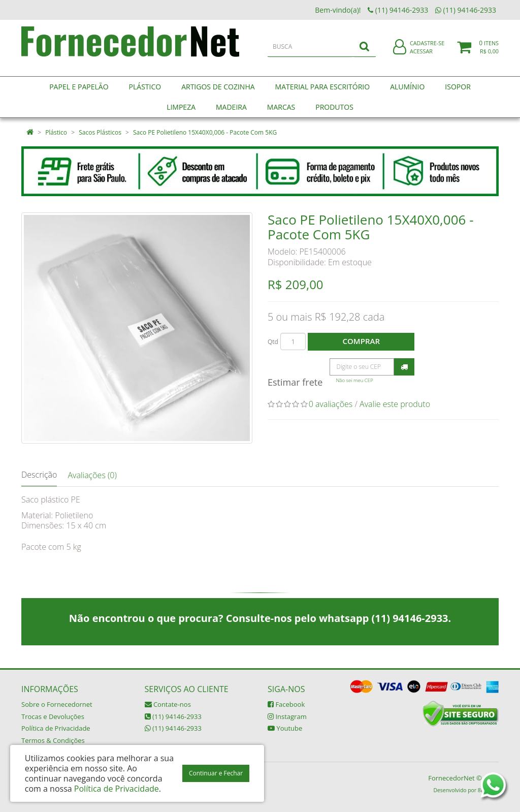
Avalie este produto (395, 404)
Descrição (39, 475)
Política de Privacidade (56, 728)
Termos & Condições (53, 740)
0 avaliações (331, 404)
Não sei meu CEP (354, 380)
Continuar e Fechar (216, 773)
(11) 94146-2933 (173, 716)
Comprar (361, 341)
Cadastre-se (427, 50)
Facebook (286, 704)
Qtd (273, 342)
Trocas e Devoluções (53, 716)
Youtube (285, 728)
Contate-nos (168, 704)
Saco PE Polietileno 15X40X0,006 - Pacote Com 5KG (205, 132)
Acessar (421, 58)
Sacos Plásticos (100, 132)
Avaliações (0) (92, 475)
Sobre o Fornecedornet (57, 704)
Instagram (287, 716)
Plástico (56, 132)
